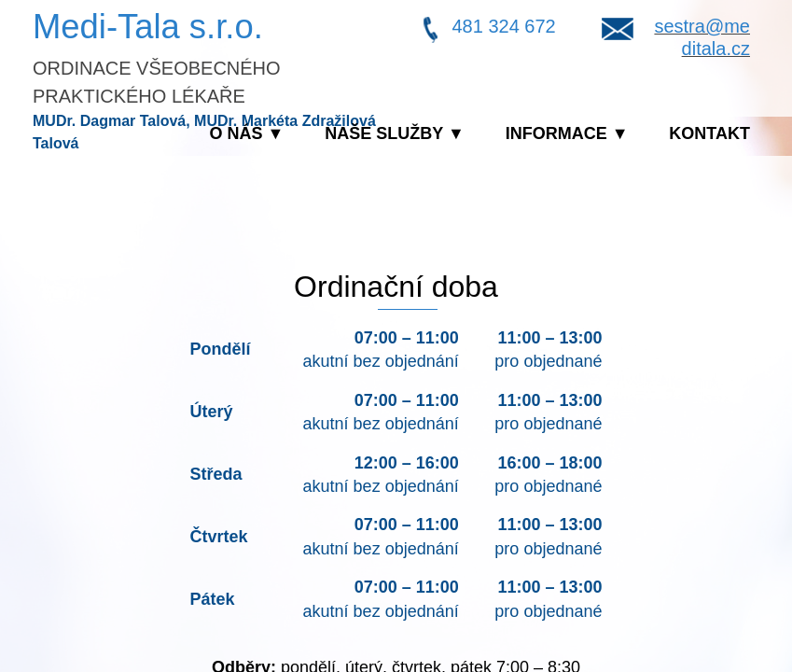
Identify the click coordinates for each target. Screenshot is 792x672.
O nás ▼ (247, 133)
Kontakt (709, 133)
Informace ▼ (567, 133)
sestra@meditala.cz (702, 37)
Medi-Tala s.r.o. (148, 27)
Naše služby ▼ (395, 133)
